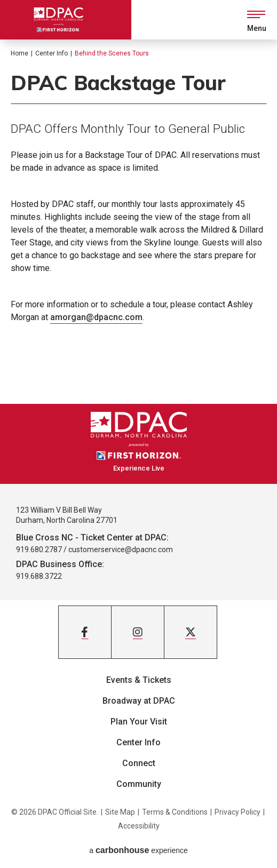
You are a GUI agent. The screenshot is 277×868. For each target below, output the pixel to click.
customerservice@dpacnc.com (121, 550)
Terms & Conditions (175, 812)
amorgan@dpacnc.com (96, 317)
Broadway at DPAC (139, 701)
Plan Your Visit (139, 722)
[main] (138, 222)
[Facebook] (85, 632)
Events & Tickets (139, 680)
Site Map (120, 812)
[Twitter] (191, 632)
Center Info (52, 53)
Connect (139, 763)
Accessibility (139, 826)
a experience (138, 850)
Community (139, 784)
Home (19, 53)
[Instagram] (138, 632)
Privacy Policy (238, 812)
